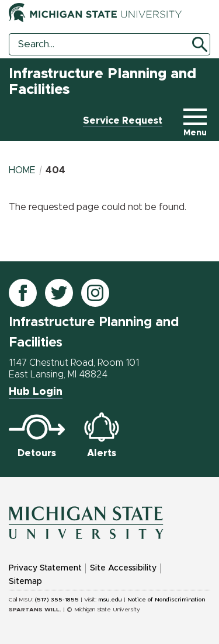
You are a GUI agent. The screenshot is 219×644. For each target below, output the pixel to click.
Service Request (123, 121)
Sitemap (25, 582)
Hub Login (36, 392)
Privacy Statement (45, 568)
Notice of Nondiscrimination (166, 600)
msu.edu (110, 600)
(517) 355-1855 (57, 600)
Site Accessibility (123, 568)
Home (22, 170)
